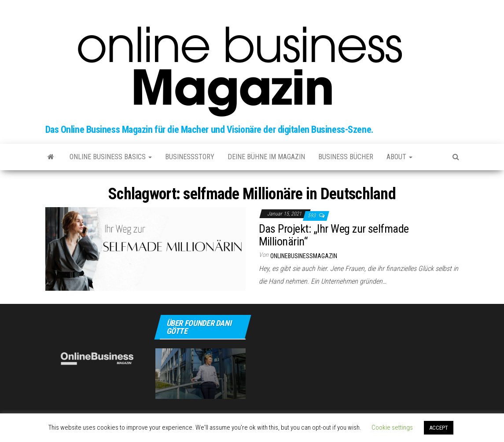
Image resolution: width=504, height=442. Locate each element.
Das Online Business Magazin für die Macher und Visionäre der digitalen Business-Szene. (210, 130)
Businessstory (190, 157)
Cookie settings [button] (392, 427)
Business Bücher (346, 157)
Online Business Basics (111, 157)
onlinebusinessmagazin (304, 256)
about (399, 157)
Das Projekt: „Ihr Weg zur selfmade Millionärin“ (334, 235)
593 (312, 216)
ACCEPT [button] (439, 428)
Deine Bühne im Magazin (266, 157)
